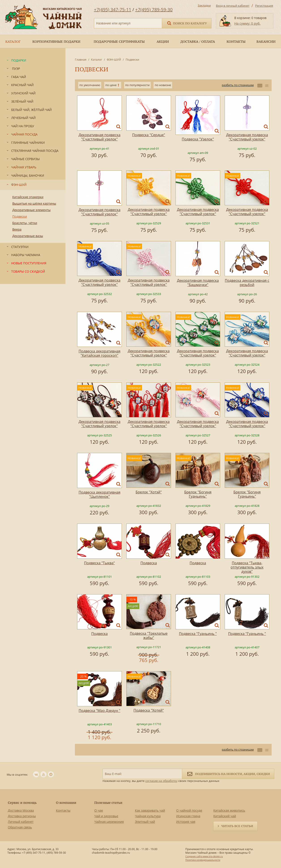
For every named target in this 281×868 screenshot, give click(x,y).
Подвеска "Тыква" (99, 563)
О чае (99, 810)
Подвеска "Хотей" (149, 710)
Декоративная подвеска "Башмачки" (198, 283)
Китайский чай (225, 816)
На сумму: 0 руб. (247, 23)
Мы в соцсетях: (17, 775)
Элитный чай (145, 822)
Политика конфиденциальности (203, 860)
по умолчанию (90, 85)
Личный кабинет (21, 822)
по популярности (137, 85)
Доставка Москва (21, 810)
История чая (186, 822)
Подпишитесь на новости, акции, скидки (228, 774)
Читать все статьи (237, 826)
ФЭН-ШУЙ (114, 59)
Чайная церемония (109, 822)
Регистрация (264, 6)
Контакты (63, 810)
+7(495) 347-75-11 (113, 10)
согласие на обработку (161, 781)
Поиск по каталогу (187, 23)
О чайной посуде (189, 810)
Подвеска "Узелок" (198, 139)
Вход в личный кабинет (233, 6)
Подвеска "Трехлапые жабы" (149, 636)
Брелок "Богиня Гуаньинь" (198, 494)
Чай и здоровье (106, 816)
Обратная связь (20, 827)
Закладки (204, 5)
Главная (81, 59)
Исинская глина (188, 816)
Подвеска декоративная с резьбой (247, 283)
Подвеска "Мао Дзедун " (100, 711)
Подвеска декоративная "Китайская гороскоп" (99, 353)
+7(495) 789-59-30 (154, 10)
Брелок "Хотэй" (149, 492)
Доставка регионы (22, 816)
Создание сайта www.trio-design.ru (204, 856)
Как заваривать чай (150, 810)
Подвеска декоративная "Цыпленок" (99, 494)
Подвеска (149, 563)
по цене (111, 85)
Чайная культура (148, 816)
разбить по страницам (238, 85)
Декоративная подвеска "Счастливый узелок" (99, 137)
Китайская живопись (229, 810)
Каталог (96, 59)
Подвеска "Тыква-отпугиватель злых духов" (247, 567)
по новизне (163, 85)
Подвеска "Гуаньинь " (198, 634)
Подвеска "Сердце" (149, 135)
